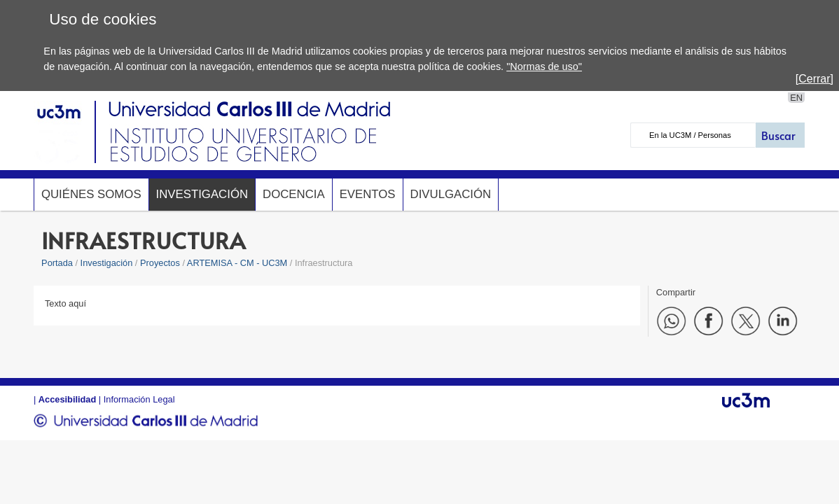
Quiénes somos (91, 194)
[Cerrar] (814, 79)
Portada (57, 263)
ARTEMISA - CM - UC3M (237, 263)
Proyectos (160, 263)
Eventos (368, 194)
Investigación (202, 194)
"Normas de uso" (544, 66)
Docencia (294, 194)
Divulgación (451, 194)
